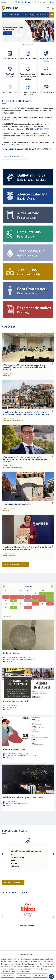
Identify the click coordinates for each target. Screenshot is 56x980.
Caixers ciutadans (18, 857)
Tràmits (14, 863)
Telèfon (14, 860)
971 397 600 (6, 2)
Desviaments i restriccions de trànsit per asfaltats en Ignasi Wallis (30, 15)
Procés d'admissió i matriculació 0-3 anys (18, 149)
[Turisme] (28, 272)
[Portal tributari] (28, 310)
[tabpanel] (28, 31)
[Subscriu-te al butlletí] (28, 177)
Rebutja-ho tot (40, 975)
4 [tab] (30, 45)
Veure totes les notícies (14, 564)
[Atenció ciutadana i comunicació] (28, 196)
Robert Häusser (12, 653)
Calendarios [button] (28, 616)
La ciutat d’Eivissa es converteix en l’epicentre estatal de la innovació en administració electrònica (28, 413)
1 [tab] (23, 45)
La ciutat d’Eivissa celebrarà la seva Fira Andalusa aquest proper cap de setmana (27, 548)
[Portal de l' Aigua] (28, 253)
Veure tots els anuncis (14, 156)
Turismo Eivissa (27, 926)
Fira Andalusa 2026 (14, 749)
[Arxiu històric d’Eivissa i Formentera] (28, 215)
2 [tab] (26, 45)
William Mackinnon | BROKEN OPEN (23, 797)
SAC (13, 855)
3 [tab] (28, 45)
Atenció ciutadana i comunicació (26, 851)
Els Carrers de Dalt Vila (16, 701)
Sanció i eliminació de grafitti (17, 504)
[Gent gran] (28, 291)
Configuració (8, 975)
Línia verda (15, 866)
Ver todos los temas (13, 883)
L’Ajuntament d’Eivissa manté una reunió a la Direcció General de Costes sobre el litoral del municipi (25, 367)
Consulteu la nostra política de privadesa (16, 971)
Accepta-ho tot (24, 975)
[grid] (28, 601)
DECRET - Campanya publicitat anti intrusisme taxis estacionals (26, 117)
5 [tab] (33, 45)
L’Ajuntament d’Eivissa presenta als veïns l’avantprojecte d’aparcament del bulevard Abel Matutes (26, 459)
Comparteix (52, 364)
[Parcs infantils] (28, 234)
